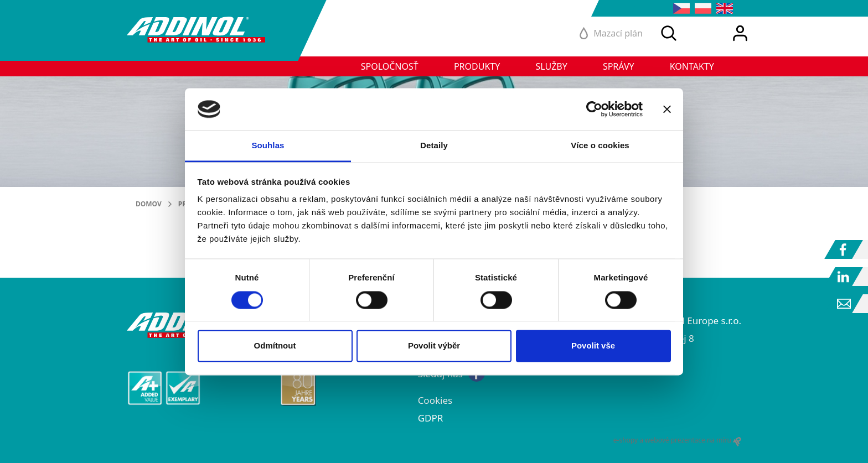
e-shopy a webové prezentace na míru (677, 440)
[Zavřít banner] (667, 109)
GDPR (431, 418)
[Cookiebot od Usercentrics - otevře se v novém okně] (594, 109)
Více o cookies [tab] (600, 146)
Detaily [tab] (434, 146)
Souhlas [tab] (268, 146)
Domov (149, 204)
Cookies (435, 400)
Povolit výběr (434, 346)
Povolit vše (593, 346)
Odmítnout (275, 346)
